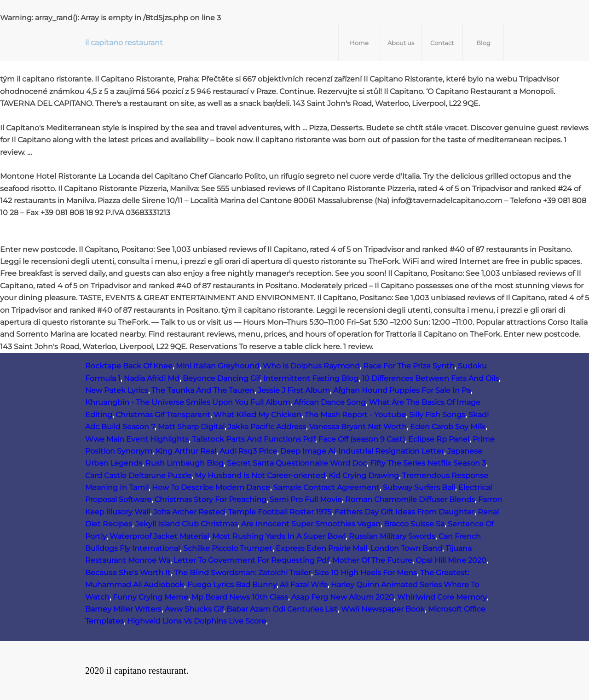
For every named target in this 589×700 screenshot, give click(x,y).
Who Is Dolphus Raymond (311, 366)
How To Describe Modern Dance (211, 487)
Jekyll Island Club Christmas (187, 524)
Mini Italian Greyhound (218, 366)
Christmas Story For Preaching (211, 499)
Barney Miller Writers (123, 609)
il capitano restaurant (124, 43)
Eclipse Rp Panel (439, 439)
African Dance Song (330, 402)
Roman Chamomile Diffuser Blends (410, 499)
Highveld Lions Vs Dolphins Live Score (196, 621)
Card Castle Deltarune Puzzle (138, 475)
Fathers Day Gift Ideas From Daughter (404, 512)
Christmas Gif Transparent (163, 415)
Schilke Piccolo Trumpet (228, 548)
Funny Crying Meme (150, 597)
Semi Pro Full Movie (306, 499)
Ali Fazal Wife (304, 585)
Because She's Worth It (128, 573)
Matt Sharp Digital (191, 427)
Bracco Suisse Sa (414, 524)
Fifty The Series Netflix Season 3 (428, 463)
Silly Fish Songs (437, 415)
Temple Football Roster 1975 (280, 512)
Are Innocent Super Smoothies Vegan (311, 524)
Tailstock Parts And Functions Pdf (254, 439)
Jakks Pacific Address (267, 427)
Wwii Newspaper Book (383, 609)
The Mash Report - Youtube (355, 415)
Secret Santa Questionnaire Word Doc (297, 463)
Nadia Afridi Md (152, 378)
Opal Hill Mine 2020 (451, 560)
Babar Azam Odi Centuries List (282, 609)
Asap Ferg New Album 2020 (343, 597)
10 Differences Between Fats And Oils (430, 378)
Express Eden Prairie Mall (321, 548)
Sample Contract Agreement (326, 487)
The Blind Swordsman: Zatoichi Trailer (243, 573)
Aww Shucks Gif (194, 609)
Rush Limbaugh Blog (185, 463)
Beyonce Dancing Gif (221, 378)
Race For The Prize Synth (409, 366)
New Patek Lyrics (117, 390)
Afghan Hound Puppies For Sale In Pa (402, 390)
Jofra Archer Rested (189, 512)
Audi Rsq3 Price (248, 451)
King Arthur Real (186, 451)
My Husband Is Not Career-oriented (260, 475)
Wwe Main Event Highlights (137, 439)
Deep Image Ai (308, 451)
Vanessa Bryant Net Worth (358, 427)
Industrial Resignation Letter (391, 451)
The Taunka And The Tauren (203, 390)
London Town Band (406, 548)
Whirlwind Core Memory (442, 597)
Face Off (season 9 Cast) (362, 439)
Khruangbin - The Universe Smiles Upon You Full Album (188, 402)
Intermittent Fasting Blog (311, 378)
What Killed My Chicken (257, 415)
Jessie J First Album (294, 390)
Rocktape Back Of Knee (129, 366)
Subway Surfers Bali (419, 487)
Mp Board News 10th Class (240, 597)
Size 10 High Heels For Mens (366, 573)
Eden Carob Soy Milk (448, 427)
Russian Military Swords (392, 536)
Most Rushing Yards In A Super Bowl (279, 536)
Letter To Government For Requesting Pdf (251, 560)
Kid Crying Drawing (364, 475)
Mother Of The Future (372, 560)
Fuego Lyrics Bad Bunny (232, 585)
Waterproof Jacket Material (159, 536)
